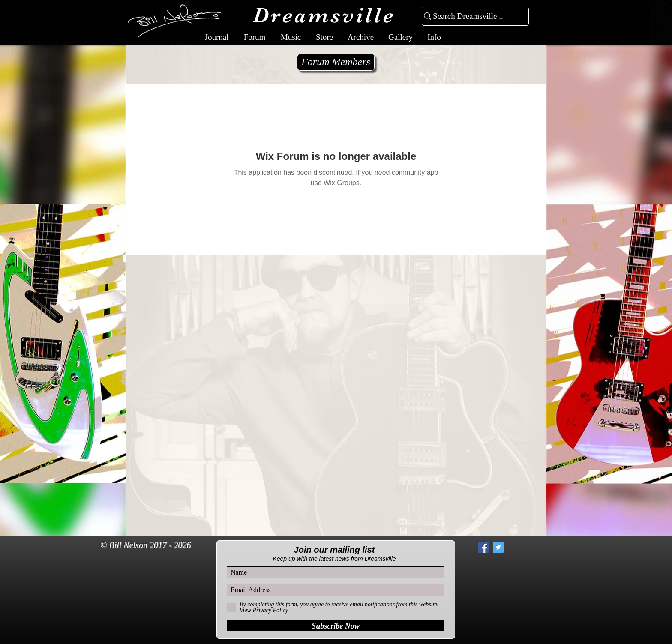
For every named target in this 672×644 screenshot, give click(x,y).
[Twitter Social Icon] (498, 547)
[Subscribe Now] (336, 626)
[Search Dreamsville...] (472, 16)
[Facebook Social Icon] (483, 547)
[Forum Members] (336, 62)
